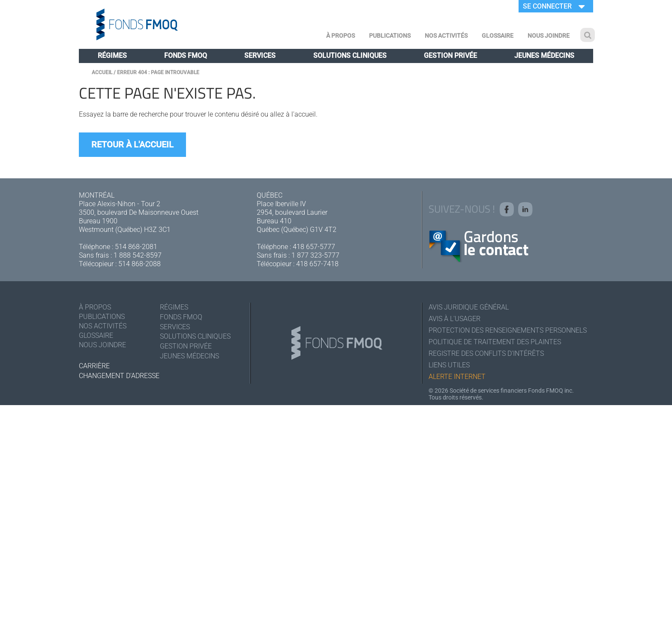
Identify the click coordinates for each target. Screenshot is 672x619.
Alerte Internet (457, 377)
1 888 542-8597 (138, 255)
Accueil (102, 72)
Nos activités (446, 36)
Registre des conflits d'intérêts (486, 353)
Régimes (112, 56)
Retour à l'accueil (132, 144)
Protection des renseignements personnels (508, 330)
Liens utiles (449, 365)
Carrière (94, 366)
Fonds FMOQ (186, 56)
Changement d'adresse (119, 376)
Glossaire (498, 36)
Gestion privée (450, 56)
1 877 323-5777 (315, 255)
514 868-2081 (136, 247)
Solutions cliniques (350, 56)
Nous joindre (549, 36)
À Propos (340, 36)
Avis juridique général (469, 307)
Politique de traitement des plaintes (495, 342)
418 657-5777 (314, 247)
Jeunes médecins (544, 56)
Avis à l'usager (454, 319)
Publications (390, 36)
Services (260, 56)
